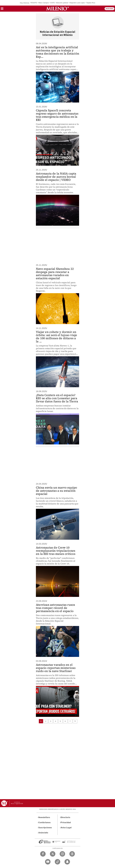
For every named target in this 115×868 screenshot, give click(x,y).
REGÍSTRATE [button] (109, 9)
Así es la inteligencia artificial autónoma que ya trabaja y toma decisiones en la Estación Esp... (57, 52)
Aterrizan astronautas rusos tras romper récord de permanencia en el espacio (55, 608)
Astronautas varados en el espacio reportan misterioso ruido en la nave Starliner (56, 668)
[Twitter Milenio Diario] (53, 854)
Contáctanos (44, 822)
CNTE (53, 3)
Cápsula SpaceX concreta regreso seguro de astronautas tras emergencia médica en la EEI (57, 115)
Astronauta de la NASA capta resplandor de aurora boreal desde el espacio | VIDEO (56, 177)
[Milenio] (57, 9)
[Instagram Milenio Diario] (62, 854)
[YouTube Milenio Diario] (48, 862)
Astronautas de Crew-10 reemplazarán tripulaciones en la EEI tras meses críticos (56, 551)
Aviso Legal (66, 828)
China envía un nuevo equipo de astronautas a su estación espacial (56, 491)
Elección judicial (62, 3)
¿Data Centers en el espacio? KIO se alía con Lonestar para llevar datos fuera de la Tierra (57, 398)
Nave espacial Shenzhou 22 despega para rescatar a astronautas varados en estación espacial (55, 273)
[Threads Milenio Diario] (72, 854)
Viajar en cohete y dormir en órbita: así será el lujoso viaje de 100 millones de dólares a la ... (56, 337)
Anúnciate (43, 833)
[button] (2, 9)
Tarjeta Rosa (91, 3)
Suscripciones (45, 828)
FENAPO (34, 3)
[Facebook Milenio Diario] (43, 854)
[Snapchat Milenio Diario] (67, 862)
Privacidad (66, 822)
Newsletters (44, 817)
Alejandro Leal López (77, 3)
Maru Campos (44, 3)
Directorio (65, 817)
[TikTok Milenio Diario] (57, 862)
